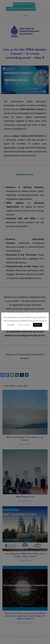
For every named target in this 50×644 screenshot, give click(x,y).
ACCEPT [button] (38, 325)
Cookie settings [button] (24, 325)
